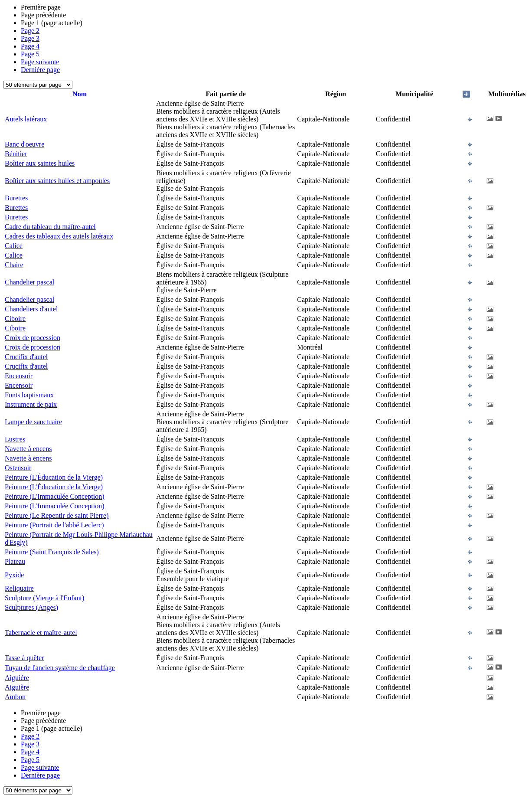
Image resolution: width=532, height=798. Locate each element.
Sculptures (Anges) (31, 607)
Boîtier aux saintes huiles (40, 163)
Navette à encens (28, 449)
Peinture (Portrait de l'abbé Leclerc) (54, 525)
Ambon (15, 697)
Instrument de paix (31, 404)
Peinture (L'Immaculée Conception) (54, 496)
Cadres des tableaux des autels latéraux (59, 236)
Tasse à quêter (24, 658)
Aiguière (17, 678)
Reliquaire (19, 588)
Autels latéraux (26, 119)
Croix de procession (33, 338)
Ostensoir (18, 468)
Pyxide (14, 575)
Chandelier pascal (29, 282)
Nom (80, 94)
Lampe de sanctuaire (33, 422)
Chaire (14, 265)
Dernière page (40, 70)
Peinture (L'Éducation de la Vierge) (54, 477)
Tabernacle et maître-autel (41, 633)
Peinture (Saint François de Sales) (52, 552)
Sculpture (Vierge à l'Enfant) (44, 598)
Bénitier (16, 154)
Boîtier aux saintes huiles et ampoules (57, 181)
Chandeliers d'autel (31, 309)
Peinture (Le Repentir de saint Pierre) (57, 515)
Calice (14, 246)
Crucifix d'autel (26, 357)
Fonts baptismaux (29, 395)
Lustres (15, 439)
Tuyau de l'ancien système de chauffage (60, 668)
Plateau (15, 561)
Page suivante (40, 62)
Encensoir (19, 376)
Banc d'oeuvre (24, 144)
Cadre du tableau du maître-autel (50, 227)
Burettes (16, 198)
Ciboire (15, 319)
